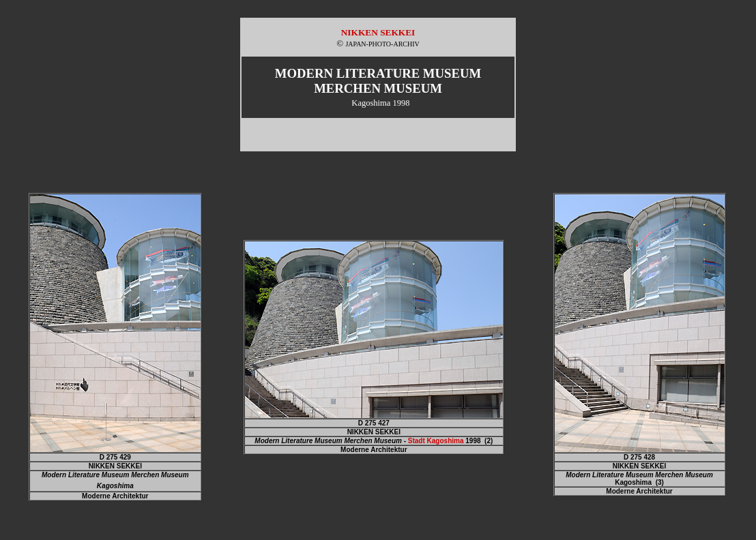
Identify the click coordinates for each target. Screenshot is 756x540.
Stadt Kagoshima (436, 441)
